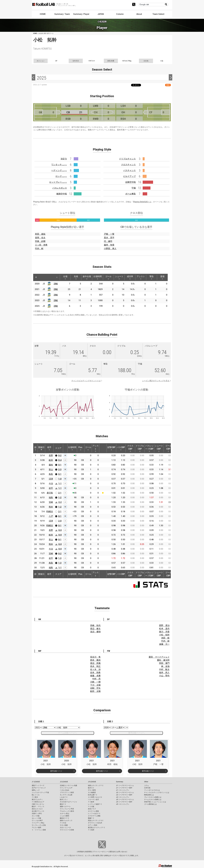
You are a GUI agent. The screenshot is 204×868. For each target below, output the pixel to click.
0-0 (60, 530)
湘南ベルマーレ (65, 807)
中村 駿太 (164, 669)
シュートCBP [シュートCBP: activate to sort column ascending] (159, 448)
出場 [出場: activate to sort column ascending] (65, 277)
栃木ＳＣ (91, 788)
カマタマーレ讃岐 (94, 816)
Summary (120, 782)
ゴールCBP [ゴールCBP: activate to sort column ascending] (168, 448)
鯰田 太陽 (95, 691)
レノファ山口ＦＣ (94, 814)
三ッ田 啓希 (41, 245)
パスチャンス (129, 170)
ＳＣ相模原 (92, 792)
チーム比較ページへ (68, 733)
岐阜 (51, 460)
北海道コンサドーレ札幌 (68, 785)
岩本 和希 (95, 673)
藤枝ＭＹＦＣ (65, 818)
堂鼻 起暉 (40, 241)
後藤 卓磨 (95, 676)
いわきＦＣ (64, 797)
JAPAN (101, 14)
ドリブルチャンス (127, 159)
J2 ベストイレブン (123, 797)
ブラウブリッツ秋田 (67, 792)
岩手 (51, 488)
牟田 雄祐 (40, 234)
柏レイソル (36, 795)
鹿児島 (50, 493)
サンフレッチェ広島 (39, 825)
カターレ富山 (65, 814)
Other (146, 782)
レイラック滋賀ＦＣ (95, 804)
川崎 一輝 (95, 682)
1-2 (60, 498)
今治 (51, 483)
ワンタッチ (59, 165)
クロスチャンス (128, 165)
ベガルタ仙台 (65, 790)
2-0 (60, 521)
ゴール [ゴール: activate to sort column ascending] (108, 277)
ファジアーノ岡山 (38, 823)
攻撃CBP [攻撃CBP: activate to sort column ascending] (111, 448)
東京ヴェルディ (37, 799)
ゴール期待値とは (150, 804)
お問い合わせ (122, 852)
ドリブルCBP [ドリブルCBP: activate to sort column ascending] (140, 448)
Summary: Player (81, 14)
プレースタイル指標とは (153, 797)
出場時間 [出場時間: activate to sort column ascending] (98, 277)
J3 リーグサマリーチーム (125, 799)
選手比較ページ (56, 771)
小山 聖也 (164, 676)
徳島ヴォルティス (66, 821)
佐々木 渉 (95, 669)
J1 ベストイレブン (123, 790)
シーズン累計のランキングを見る (156, 381)
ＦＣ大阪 (91, 807)
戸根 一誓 (109, 234)
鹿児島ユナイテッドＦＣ (97, 828)
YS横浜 (50, 512)
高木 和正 (95, 666)
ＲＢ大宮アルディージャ (68, 802)
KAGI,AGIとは (149, 795)
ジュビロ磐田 (65, 816)
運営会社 (113, 852)
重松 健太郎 (163, 660)
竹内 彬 (39, 249)
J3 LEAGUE (92, 782)
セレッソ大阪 (36, 818)
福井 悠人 (164, 673)
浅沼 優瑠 (95, 632)
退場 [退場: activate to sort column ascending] (162, 277)
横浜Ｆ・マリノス (38, 807)
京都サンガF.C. (37, 814)
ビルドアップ (129, 176)
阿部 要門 (164, 663)
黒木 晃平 (109, 238)
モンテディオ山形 (66, 795)
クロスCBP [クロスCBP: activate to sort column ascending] (130, 448)
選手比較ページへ (136, 733)
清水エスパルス (37, 809)
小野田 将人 (110, 249)
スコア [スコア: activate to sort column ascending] (58, 448)
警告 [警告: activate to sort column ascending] (152, 277)
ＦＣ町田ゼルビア (38, 802)
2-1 (60, 493)
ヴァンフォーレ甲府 (67, 809)
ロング (61, 176)
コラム (146, 785)
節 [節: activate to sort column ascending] (35, 448)
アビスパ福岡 (36, 828)
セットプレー (58, 182)
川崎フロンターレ (38, 804)
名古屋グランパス (38, 811)
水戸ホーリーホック (39, 788)
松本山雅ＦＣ (93, 795)
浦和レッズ (36, 790)
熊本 (51, 507)
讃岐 (56, 284)
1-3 (60, 558)
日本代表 (147, 788)
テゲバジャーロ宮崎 (67, 830)
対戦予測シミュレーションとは (155, 802)
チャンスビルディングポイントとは (86, 381)
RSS (168, 85)
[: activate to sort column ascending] (41, 277)
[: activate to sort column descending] (36, 277)
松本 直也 (164, 629)
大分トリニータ (65, 828)
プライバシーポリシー (100, 852)
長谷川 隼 (95, 657)
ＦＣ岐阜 (91, 802)
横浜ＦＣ (63, 804)
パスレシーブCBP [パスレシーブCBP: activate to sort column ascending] (149, 448)
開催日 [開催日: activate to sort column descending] (41, 448)
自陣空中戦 (130, 182)
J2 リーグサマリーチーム (125, 792)
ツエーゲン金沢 (93, 799)
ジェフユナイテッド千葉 (40, 792)
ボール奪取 (130, 194)
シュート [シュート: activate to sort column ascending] (119, 277)
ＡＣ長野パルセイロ (95, 797)
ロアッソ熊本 (93, 825)
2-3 (60, 469)
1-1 (60, 483)
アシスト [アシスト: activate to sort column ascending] (141, 277)
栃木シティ (64, 799)
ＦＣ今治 (63, 823)
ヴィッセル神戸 (37, 821)
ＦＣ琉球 (91, 830)
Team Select (158, 14)
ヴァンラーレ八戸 (66, 788)
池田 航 (165, 638)
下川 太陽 (95, 685)
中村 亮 (96, 679)
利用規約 (81, 852)
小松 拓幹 (164, 635)
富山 (51, 469)
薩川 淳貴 (164, 632)
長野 (51, 455)
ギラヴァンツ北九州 (95, 823)
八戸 (51, 516)
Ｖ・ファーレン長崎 (39, 830)
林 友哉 (165, 666)
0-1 (60, 465)
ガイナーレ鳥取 (93, 811)
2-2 (60, 502)
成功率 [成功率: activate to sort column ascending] (130, 277)
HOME (43, 14)
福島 (51, 498)
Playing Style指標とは (142, 202)
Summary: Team (62, 14)
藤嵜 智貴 (109, 245)
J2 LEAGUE (64, 782)
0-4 (60, 460)
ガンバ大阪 (36, 816)
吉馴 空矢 (95, 688)
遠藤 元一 (164, 644)
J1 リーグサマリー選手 (124, 788)
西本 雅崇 (95, 660)
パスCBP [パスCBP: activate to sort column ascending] (121, 448)
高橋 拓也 (95, 625)
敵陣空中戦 (62, 194)
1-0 (60, 479)
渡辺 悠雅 (95, 663)
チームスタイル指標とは (153, 799)
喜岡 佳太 (40, 238)
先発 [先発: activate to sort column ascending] (76, 277)
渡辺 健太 (95, 629)
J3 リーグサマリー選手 (124, 802)
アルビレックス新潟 (67, 811)
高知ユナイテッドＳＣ (96, 821)
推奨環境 (88, 852)
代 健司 (108, 241)
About (139, 14)
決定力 (64, 159)
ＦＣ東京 (35, 797)
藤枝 (51, 465)
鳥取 (51, 474)
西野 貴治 (164, 625)
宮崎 (51, 502)
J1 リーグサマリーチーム (125, 785)
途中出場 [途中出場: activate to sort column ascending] (87, 277)
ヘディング (59, 170)
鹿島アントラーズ (38, 785)
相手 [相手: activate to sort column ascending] (49, 448)
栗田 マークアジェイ (159, 657)
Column (120, 14)
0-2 (60, 455)
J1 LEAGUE (36, 782)
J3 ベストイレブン (123, 804)
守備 (134, 188)
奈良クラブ (92, 809)
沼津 (51, 479)
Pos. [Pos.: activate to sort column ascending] (81, 448)
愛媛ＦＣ (91, 818)
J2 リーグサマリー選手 (124, 795)
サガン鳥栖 (64, 825)
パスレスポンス (60, 188)
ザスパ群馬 (92, 790)
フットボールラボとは (152, 790)
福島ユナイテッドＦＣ (96, 785)
